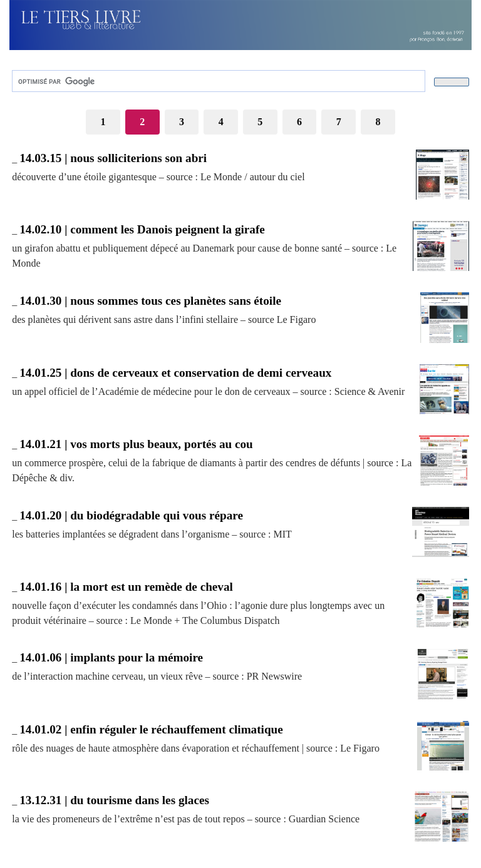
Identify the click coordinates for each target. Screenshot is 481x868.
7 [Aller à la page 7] (339, 122)
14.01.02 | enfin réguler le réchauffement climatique (151, 729)
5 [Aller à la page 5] (260, 122)
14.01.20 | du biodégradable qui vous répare (131, 515)
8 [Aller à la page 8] (378, 122)
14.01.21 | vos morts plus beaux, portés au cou (136, 444)
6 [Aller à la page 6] (299, 122)
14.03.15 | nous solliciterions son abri (113, 158)
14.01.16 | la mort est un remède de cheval (126, 587)
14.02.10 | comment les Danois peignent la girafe (142, 229)
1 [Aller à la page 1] (103, 122)
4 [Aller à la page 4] (221, 122)
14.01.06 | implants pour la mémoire (111, 657)
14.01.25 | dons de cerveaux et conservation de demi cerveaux (175, 373)
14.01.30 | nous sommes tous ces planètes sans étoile (150, 301)
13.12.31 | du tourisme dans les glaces (114, 800)
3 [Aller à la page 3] (182, 122)
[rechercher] (217, 81)
